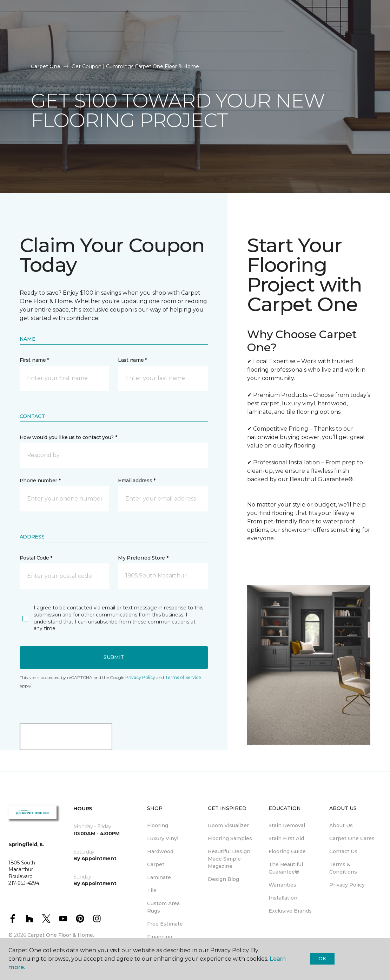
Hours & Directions (286, 42)
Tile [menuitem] (152, 890)
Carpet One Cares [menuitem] (352, 838)
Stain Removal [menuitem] (287, 825)
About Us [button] (26, 52)
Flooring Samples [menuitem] (230, 838)
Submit (114, 657)
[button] (114, 455)
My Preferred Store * (143, 558)
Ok (322, 959)
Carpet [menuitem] (156, 864)
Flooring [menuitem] (158, 825)
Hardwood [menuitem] (160, 851)
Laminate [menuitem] (159, 877)
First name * (35, 360)
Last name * (133, 360)
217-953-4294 (130, 13)
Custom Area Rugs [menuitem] (163, 907)
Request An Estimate (339, 42)
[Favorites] (371, 43)
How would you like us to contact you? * (68, 437)
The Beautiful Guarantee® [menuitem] (286, 868)
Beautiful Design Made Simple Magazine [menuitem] (229, 859)
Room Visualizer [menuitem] (228, 825)
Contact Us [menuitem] (343, 851)
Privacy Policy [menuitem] (347, 885)
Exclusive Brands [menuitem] (290, 911)
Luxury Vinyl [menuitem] (163, 838)
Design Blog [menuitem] (223, 879)
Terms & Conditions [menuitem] (343, 868)
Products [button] (27, 33)
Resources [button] (73, 33)
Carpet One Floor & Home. (61, 935)
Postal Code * (36, 558)
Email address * (137, 481)
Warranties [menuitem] (282, 885)
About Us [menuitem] (341, 825)
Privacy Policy (140, 677)
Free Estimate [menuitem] (165, 924)
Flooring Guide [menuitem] (287, 851)
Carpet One (46, 66)
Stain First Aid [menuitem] (286, 838)
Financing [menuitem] (160, 937)
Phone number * (40, 481)
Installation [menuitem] (283, 898)
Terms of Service (183, 677)
